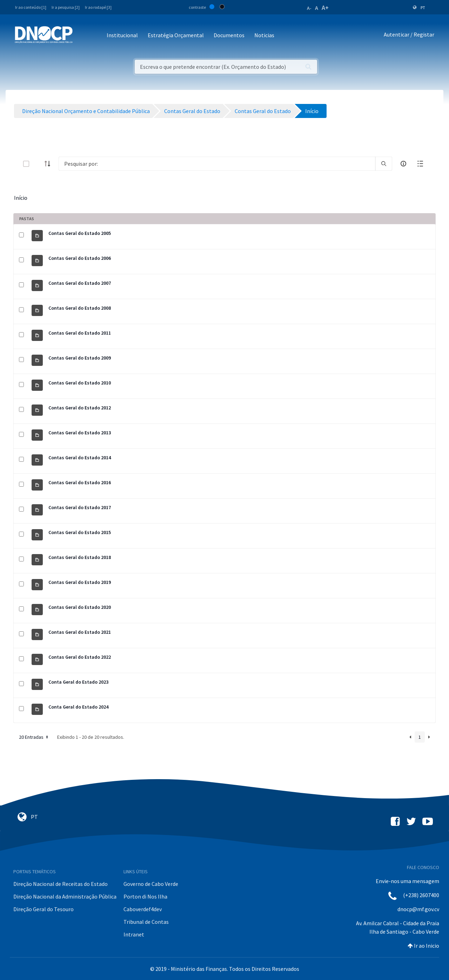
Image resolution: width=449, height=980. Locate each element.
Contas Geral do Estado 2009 (80, 358)
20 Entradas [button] (34, 737)
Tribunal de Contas (146, 922)
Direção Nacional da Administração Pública (65, 896)
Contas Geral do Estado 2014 (80, 458)
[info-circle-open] (403, 164)
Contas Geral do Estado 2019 (80, 582)
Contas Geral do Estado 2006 (80, 258)
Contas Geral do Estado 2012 (80, 408)
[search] (384, 164)
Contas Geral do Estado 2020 (80, 607)
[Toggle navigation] (82, 36)
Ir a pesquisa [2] (66, 7)
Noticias (264, 35)
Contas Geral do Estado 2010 (80, 383)
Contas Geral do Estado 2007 (80, 283)
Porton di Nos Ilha (145, 896)
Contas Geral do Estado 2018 (80, 557)
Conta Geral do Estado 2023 (78, 682)
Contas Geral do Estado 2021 (80, 632)
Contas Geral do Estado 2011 (80, 333)
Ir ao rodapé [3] (98, 7)
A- (309, 8)
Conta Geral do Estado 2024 (78, 707)
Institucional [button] (122, 35)
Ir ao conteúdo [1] (31, 7)
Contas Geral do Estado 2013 (80, 433)
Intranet (134, 934)
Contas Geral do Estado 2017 (80, 507)
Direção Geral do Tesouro (43, 909)
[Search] (217, 164)
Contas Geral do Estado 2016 (80, 482)
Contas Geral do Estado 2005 (80, 233)
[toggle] (38, 164)
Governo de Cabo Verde (151, 884)
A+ (325, 8)
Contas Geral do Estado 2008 (80, 308)
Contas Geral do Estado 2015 (80, 532)
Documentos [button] (229, 35)
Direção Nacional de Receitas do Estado (61, 884)
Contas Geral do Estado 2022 (80, 657)
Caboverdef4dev (143, 909)
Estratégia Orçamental (176, 35)
